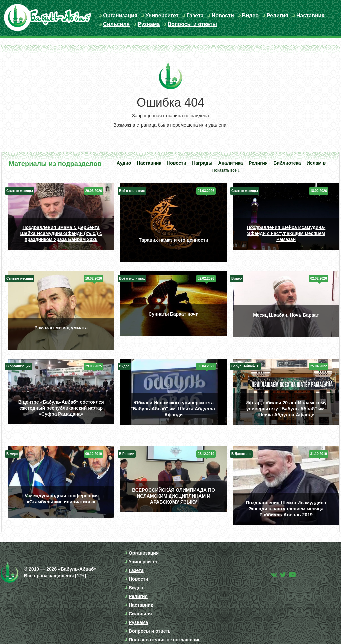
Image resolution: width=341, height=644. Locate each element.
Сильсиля (116, 24)
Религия (278, 15)
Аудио (124, 163)
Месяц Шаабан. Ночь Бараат (286, 315)
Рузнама (149, 24)
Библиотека (287, 163)
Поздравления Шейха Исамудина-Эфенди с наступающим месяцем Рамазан (286, 233)
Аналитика (231, 163)
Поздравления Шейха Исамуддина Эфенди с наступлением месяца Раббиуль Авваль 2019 (286, 509)
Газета (195, 15)
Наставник (310, 15)
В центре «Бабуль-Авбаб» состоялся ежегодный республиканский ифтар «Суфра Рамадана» (61, 408)
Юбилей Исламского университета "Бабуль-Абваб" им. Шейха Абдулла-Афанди (173, 409)
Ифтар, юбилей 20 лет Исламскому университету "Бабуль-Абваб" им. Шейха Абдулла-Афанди (286, 409)
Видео (250, 15)
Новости (223, 15)
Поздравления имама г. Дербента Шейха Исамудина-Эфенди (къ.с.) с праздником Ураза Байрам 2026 (61, 233)
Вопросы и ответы (192, 24)
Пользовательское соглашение (165, 640)
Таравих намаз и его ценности (173, 240)
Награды (202, 163)
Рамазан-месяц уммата (61, 328)
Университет (162, 15)
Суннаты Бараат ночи (173, 314)
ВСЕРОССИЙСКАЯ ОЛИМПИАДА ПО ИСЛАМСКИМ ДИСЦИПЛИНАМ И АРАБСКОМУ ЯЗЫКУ (173, 496)
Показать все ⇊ (227, 170)
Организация (120, 15)
